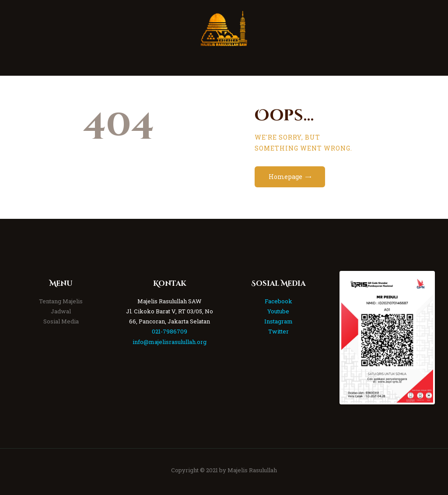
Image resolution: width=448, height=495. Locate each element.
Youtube (278, 311)
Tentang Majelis (61, 301)
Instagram (278, 321)
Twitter (278, 331)
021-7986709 (170, 331)
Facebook (278, 301)
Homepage (285, 177)
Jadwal (61, 311)
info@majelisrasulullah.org (170, 342)
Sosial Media (61, 321)
